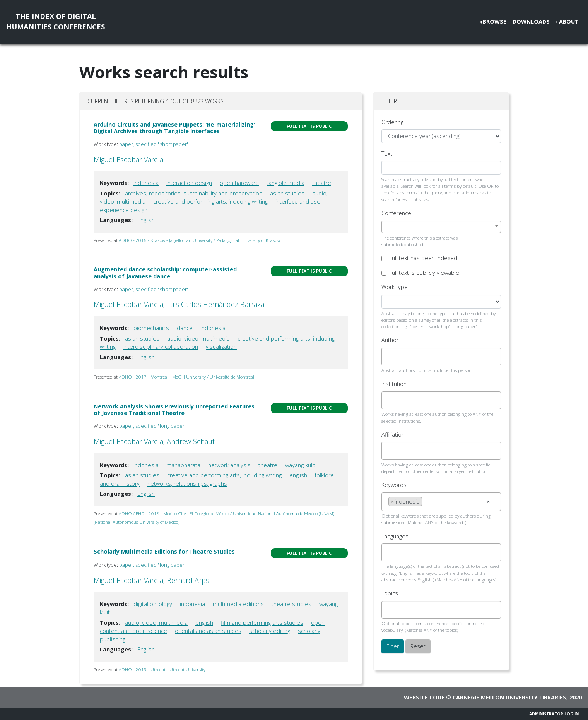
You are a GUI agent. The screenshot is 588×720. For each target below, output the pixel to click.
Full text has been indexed (423, 258)
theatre (322, 183)
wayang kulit (300, 465)
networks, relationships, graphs (187, 484)
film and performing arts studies (262, 623)
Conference (396, 213)
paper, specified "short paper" (154, 144)
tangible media (285, 183)
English (146, 220)
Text (387, 153)
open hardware (239, 183)
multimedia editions (238, 604)
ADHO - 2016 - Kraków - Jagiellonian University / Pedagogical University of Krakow (200, 240)
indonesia (146, 183)
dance (185, 328)
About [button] (569, 21)
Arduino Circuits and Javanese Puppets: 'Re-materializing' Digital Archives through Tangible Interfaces (174, 128)
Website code (424, 697)
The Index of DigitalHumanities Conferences (56, 21)
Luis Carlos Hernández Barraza (215, 304)
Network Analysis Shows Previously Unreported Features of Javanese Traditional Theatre (174, 410)
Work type (395, 287)
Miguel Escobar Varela (128, 159)
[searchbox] (391, 357)
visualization (221, 347)
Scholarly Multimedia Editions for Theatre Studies (164, 551)
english (298, 475)
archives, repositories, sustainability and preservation (194, 193)
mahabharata (183, 465)
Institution (394, 384)
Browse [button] (495, 21)
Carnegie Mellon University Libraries (509, 697)
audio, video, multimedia (198, 339)
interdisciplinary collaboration (161, 347)
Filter (393, 646)
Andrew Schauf (191, 441)
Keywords (394, 485)
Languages (395, 536)
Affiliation (393, 435)
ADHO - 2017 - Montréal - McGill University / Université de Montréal (186, 377)
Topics (390, 593)
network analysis (229, 465)
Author (390, 340)
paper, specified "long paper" (153, 426)
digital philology (153, 604)
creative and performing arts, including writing (210, 201)
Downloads (531, 21)
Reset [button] (418, 646)
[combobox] (441, 227)
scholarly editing (270, 631)
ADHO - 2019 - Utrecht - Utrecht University (162, 669)
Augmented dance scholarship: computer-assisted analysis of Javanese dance (165, 273)
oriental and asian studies (208, 631)
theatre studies (291, 604)
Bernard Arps (188, 580)
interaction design (189, 183)
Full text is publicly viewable (424, 273)
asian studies (287, 193)
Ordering (392, 122)
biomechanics (151, 328)
